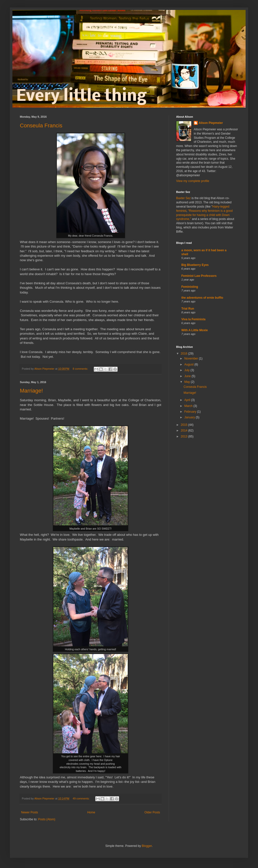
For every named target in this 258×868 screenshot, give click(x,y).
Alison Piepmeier (211, 123)
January (190, 417)
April (188, 400)
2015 (185, 425)
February (191, 412)
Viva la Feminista (193, 319)
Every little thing (81, 97)
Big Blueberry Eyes (195, 265)
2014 (185, 431)
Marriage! (31, 391)
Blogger (147, 846)
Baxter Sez (183, 198)
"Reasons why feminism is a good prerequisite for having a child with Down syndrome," (204, 215)
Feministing (190, 287)
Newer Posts (30, 812)
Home (91, 812)
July (187, 370)
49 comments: (81, 798)
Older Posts (152, 812)
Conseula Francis (41, 126)
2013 (185, 436)
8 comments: (81, 369)
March (189, 406)
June (188, 376)
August (189, 364)
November (192, 359)
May (188, 382)
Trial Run (188, 309)
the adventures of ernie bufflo (202, 298)
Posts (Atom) (47, 819)
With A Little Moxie (194, 330)
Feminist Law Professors (199, 276)
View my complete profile (193, 181)
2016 (185, 354)
